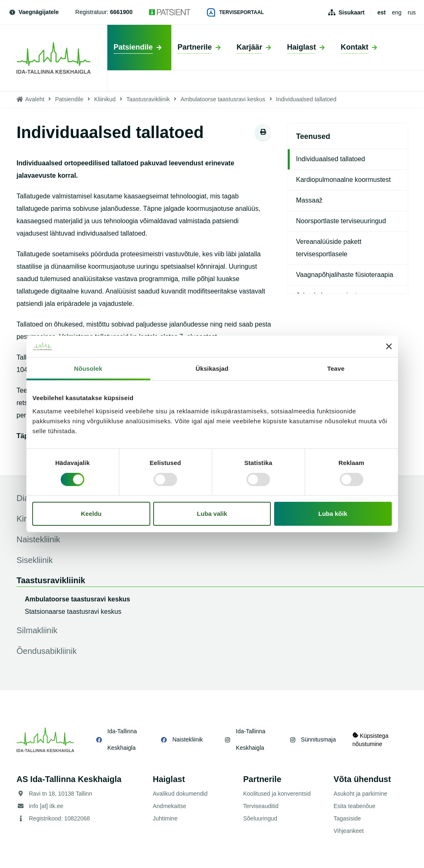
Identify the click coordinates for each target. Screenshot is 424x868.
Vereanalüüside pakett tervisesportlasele (329, 248)
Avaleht (35, 99)
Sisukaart (352, 12)
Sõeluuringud (260, 818)
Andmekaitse (169, 806)
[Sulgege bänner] (389, 346)
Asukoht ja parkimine (360, 794)
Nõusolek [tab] (88, 368)
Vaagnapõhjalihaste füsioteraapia (345, 275)
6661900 (121, 12)
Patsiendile (69, 99)
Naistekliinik (187, 739)
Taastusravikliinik (148, 99)
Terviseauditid (261, 806)
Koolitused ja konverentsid (277, 794)
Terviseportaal (235, 12)
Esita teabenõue (354, 806)
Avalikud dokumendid (180, 794)
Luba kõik (333, 514)
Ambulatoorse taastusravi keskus (223, 99)
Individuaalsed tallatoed (330, 159)
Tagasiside (347, 818)
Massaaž (309, 200)
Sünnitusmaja (319, 739)
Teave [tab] (336, 368)
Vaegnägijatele (33, 12)
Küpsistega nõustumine (371, 740)
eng (397, 12)
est (381, 12)
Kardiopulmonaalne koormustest (343, 180)
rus (412, 12)
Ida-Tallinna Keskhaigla (122, 739)
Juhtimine (165, 818)
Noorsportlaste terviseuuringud (341, 221)
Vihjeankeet (349, 831)
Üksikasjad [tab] (212, 368)
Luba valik (212, 514)
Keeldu (91, 514)
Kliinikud (105, 99)
